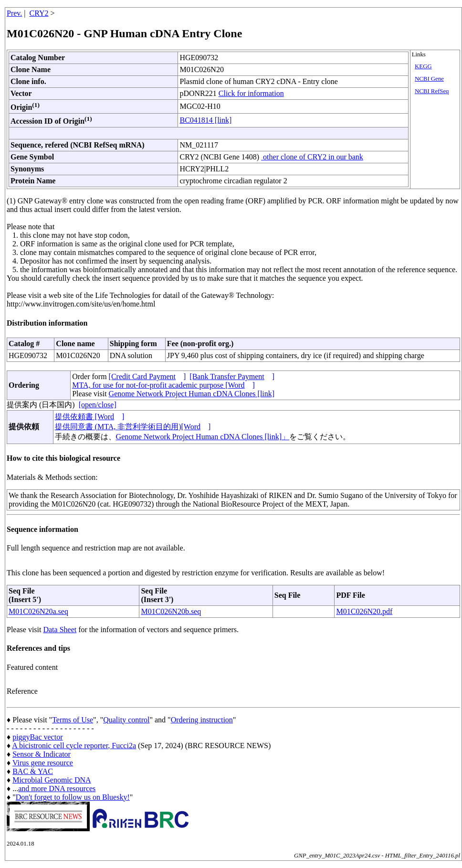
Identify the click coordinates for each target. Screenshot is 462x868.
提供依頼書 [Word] (90, 417)
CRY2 (39, 13)
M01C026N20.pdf (364, 611)
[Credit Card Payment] (147, 376)
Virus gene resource (43, 763)
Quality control (126, 720)
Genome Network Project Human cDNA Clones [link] (192, 394)
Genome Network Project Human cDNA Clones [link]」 (203, 437)
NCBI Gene (429, 79)
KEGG (423, 66)
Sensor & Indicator (42, 754)
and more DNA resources (57, 789)
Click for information (251, 93)
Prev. (14, 13)
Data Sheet (60, 630)
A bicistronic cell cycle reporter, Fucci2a (74, 746)
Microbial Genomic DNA (52, 780)
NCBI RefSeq (432, 91)
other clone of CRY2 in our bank (312, 157)
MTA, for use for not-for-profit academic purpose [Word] (163, 385)
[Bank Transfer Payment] (232, 376)
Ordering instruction (202, 720)
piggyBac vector (37, 737)
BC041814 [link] (205, 120)
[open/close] (98, 405)
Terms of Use (73, 720)
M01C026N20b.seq (171, 611)
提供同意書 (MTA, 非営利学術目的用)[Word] (133, 427)
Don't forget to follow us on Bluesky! (73, 797)
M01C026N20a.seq (38, 611)
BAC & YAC (33, 771)
